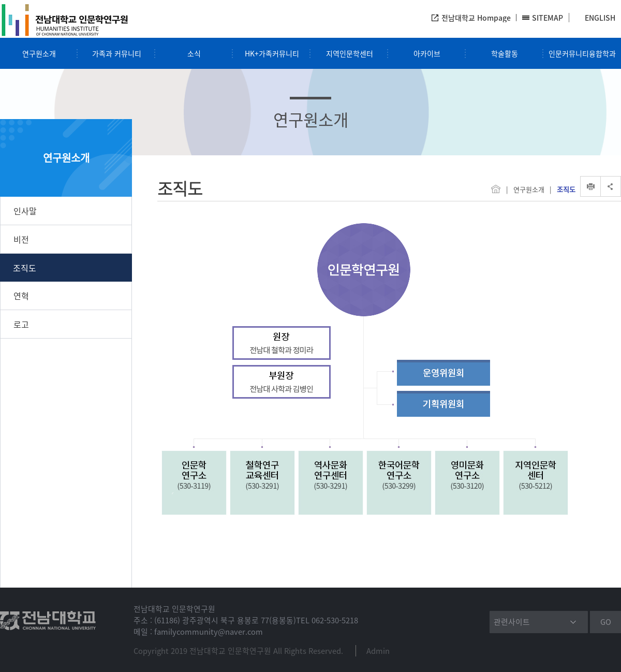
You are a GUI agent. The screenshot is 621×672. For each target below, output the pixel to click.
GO (606, 622)
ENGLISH (600, 18)
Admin (378, 651)
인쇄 (590, 186)
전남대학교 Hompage (476, 18)
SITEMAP (548, 18)
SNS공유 (611, 186)
